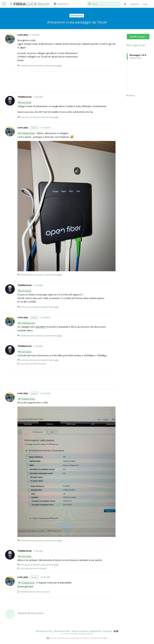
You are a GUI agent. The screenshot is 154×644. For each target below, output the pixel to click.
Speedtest (41, 327)
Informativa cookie (62, 631)
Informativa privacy (44, 631)
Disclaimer (107, 631)
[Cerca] (104, 4)
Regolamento (96, 631)
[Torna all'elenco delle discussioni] (4, 4)
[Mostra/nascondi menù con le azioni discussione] (147, 37)
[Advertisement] (66, 82)
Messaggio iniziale (136, 45)
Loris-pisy (26, 103)
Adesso (131, 95)
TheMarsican (28, 133)
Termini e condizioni (80, 631)
